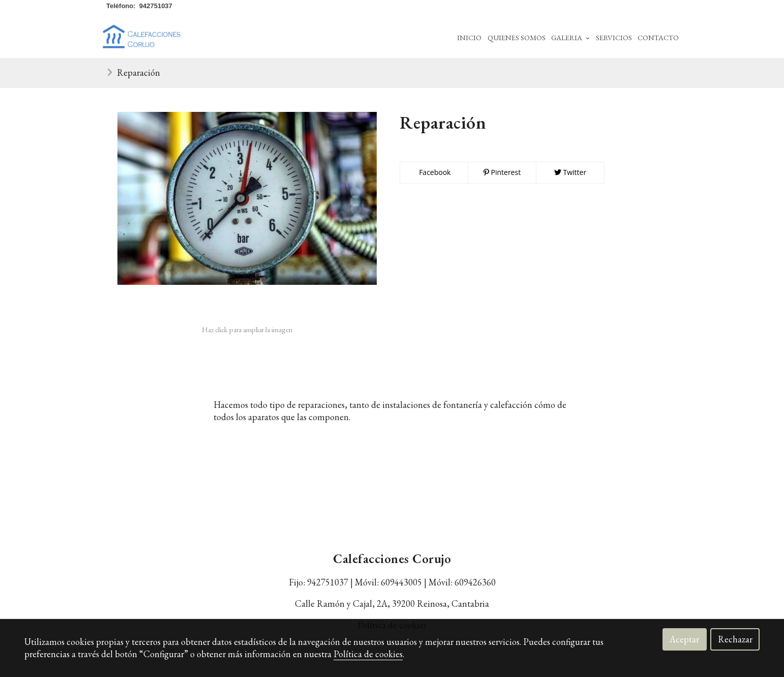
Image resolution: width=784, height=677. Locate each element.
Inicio (469, 37)
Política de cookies (368, 654)
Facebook (434, 172)
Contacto (658, 37)
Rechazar (735, 639)
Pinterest (502, 172)
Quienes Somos (517, 37)
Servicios (614, 37)
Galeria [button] (570, 37)
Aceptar (684, 639)
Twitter (570, 172)
